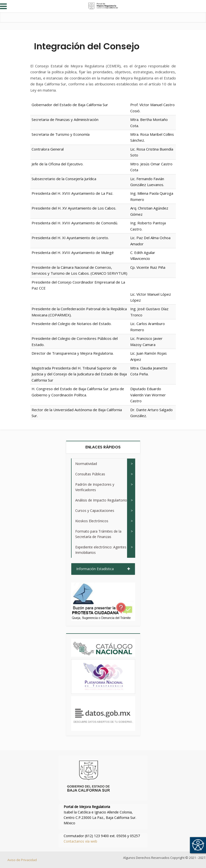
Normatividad (86, 464)
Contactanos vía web (80, 841)
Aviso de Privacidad (22, 860)
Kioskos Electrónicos (92, 521)
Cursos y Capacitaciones (95, 511)
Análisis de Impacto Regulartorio (101, 500)
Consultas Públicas (90, 474)
